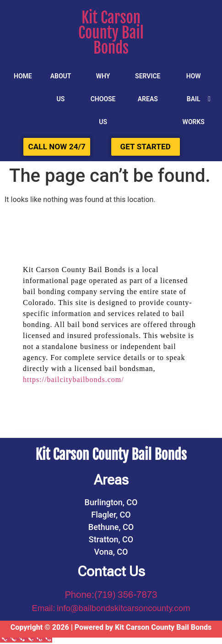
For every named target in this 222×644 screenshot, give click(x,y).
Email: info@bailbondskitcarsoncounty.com (111, 608)
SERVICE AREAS (148, 87)
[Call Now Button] (26, 638)
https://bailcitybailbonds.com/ (73, 379)
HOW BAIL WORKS (194, 99)
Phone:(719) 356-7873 (111, 595)
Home (23, 76)
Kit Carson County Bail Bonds (111, 33)
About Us (61, 87)
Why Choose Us (103, 99)
